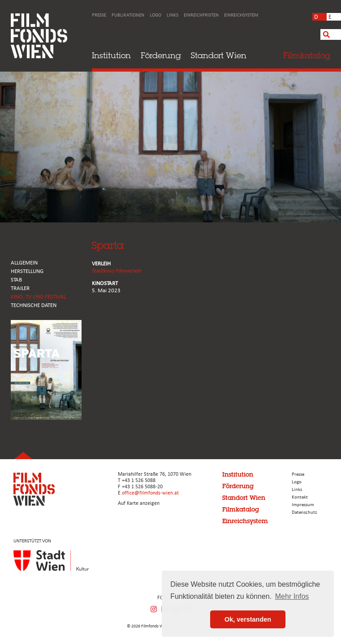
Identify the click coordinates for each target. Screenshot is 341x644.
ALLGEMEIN (24, 263)
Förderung (161, 55)
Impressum (303, 505)
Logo (155, 15)
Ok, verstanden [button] (248, 619)
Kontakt (300, 497)
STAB (16, 280)
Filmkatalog (241, 509)
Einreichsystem (241, 15)
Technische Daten (34, 305)
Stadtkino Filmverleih (117, 271)
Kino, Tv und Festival (38, 297)
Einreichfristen (201, 15)
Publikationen (128, 15)
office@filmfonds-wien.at (150, 493)
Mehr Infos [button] (292, 596)
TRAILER (20, 288)
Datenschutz (304, 513)
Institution (111, 55)
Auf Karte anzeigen (139, 503)
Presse (99, 15)
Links (173, 15)
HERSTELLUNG (27, 271)
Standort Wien (219, 55)
